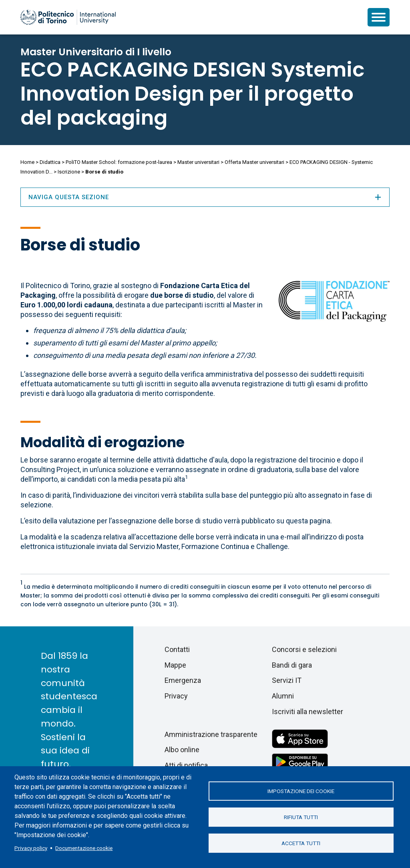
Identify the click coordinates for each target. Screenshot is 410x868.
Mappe (175, 665)
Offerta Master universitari (254, 162)
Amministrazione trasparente (211, 734)
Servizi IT (287, 680)
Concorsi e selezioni (304, 649)
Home (27, 162)
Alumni (283, 696)
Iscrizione (69, 172)
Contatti (177, 649)
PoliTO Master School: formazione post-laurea (119, 162)
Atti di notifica (186, 765)
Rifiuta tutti (301, 817)
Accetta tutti (301, 843)
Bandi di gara (292, 665)
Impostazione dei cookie (301, 791)
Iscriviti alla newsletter (307, 712)
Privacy (176, 696)
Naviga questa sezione (205, 197)
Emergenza (183, 680)
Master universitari (198, 162)
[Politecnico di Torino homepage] (68, 17)
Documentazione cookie (84, 848)
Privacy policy (31, 848)
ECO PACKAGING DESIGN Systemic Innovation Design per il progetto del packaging (192, 94)
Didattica (50, 162)
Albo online (182, 750)
